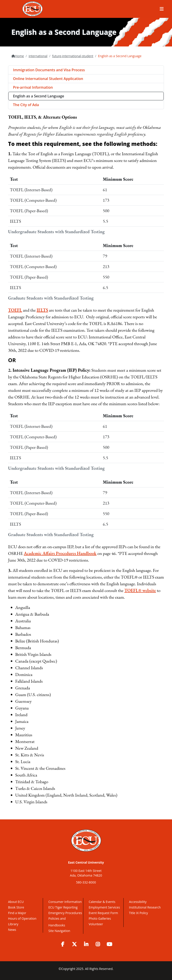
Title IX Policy (139, 913)
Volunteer (96, 924)
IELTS (42, 310)
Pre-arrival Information (33, 87)
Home (19, 56)
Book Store (16, 907)
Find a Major (17, 913)
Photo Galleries (100, 918)
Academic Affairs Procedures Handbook (60, 553)
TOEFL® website (140, 590)
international (38, 56)
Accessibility (138, 902)
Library (13, 924)
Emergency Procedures (65, 913)
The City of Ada (26, 105)
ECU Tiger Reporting (63, 907)
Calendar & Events (102, 902)
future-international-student (73, 56)
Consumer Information (65, 902)
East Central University (86, 862)
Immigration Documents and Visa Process (49, 70)
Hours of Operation (22, 918)
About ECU (16, 902)
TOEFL (15, 310)
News (12, 930)
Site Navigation (59, 931)
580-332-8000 (86, 882)
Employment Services (104, 907)
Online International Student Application (48, 79)
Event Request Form (103, 913)
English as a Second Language (39, 96)
